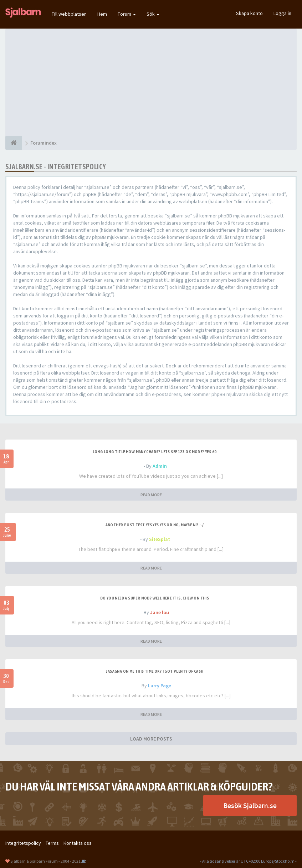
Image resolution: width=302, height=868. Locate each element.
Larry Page (160, 686)
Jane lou (160, 612)
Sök (153, 14)
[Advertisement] (151, 82)
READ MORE (151, 495)
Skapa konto (249, 13)
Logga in (282, 13)
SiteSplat (160, 539)
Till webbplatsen (69, 14)
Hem (102, 14)
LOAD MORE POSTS (151, 739)
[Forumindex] (14, 143)
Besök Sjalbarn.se (250, 805)
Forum (127, 14)
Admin (160, 466)
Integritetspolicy (23, 843)
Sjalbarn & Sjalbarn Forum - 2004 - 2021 (45, 861)
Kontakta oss (78, 843)
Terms (52, 843)
